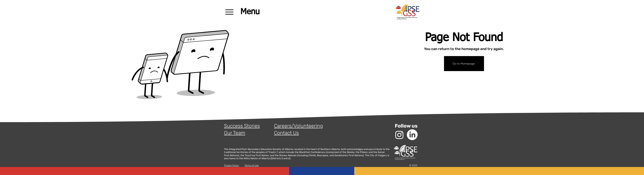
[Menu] (246, 12)
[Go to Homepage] (464, 64)
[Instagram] (399, 135)
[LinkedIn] (412, 135)
